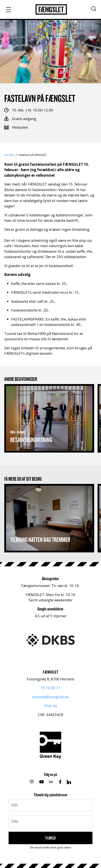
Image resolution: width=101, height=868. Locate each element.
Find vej (51, 706)
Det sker (9, 155)
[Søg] (94, 9)
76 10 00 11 (50, 688)
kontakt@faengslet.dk (50, 697)
